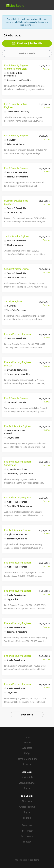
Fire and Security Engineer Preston (18, 364)
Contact (27, 743)
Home (27, 737)
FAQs (27, 753)
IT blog (27, 818)
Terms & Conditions (27, 759)
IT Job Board (33, 860)
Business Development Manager (16, 202)
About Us (27, 748)
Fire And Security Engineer (18, 426)
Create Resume (27, 807)
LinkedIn (29, 836)
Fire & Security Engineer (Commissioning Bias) (16, 67)
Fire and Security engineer (18, 498)
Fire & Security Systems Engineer (16, 106)
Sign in (27, 788)
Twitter (29, 831)
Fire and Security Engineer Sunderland (18, 463)
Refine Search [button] (27, 53)
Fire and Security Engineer (18, 334)
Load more (27, 715)
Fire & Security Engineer (16, 136)
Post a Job (27, 777)
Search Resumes (27, 783)
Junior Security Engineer (17, 236)
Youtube (27, 842)
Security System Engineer (17, 269)
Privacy (27, 764)
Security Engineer (13, 301)
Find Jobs (27, 801)
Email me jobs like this (29, 43)
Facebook (27, 825)
